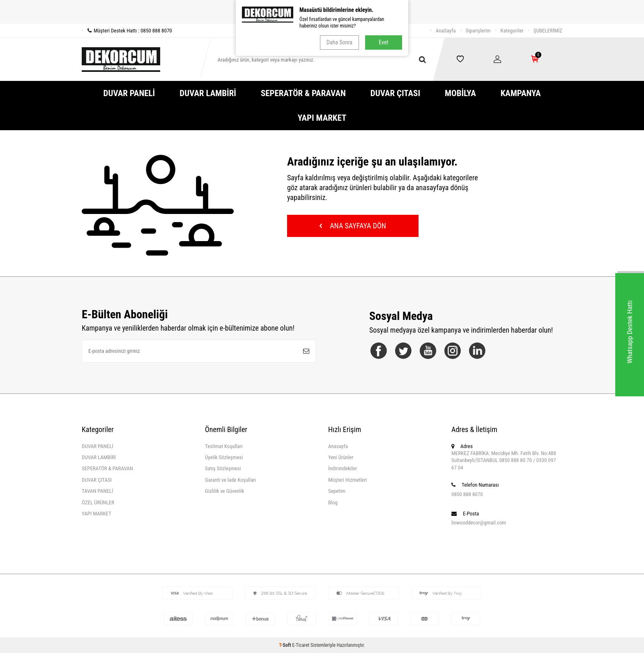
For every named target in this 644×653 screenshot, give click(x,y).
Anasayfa (338, 446)
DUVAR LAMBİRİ (208, 93)
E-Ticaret (301, 645)
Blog (333, 502)
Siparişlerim (478, 31)
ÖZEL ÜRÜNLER (98, 502)
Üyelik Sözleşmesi (224, 457)
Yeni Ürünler (341, 457)
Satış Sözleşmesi (223, 468)
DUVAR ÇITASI (395, 93)
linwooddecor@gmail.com (479, 523)
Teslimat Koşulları (224, 446)
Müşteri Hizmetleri (347, 480)
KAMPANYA (521, 93)
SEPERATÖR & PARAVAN (303, 93)
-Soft (285, 645)
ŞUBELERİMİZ (548, 31)
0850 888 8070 (467, 494)
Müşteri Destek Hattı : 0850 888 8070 (127, 31)
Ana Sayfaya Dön (353, 226)
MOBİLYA (460, 93)
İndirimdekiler (343, 468)
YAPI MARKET (322, 118)
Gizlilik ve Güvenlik (224, 491)
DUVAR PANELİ (129, 93)
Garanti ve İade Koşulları (230, 480)
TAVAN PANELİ (97, 491)
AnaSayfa (446, 31)
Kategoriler (512, 31)
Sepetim (337, 491)
